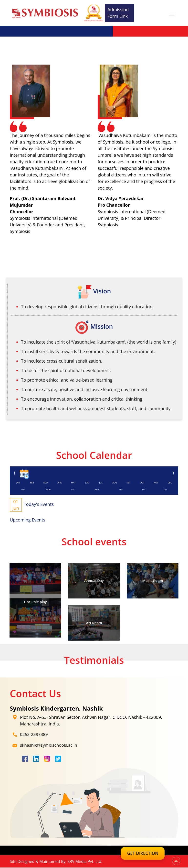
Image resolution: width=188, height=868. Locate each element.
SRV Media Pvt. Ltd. (85, 862)
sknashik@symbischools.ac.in (50, 746)
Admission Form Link (118, 13)
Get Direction (139, 854)
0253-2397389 (35, 735)
